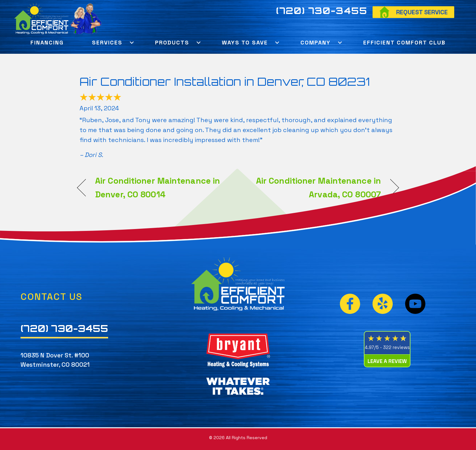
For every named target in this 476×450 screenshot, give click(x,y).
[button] (132, 42)
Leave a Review (387, 361)
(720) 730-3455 (322, 11)
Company (316, 42)
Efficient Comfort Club (404, 42)
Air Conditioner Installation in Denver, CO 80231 (225, 82)
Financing (47, 42)
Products (172, 42)
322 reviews (396, 347)
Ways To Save (245, 42)
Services (107, 42)
